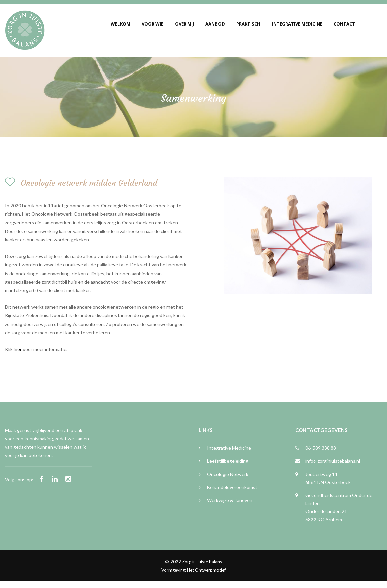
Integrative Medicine (297, 24)
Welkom (120, 24)
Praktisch (248, 24)
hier (18, 349)
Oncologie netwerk (228, 474)
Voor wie (153, 24)
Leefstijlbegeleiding (228, 461)
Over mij (184, 24)
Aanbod (215, 24)
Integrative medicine (229, 448)
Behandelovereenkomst (232, 487)
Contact (344, 24)
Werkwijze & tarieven (230, 500)
